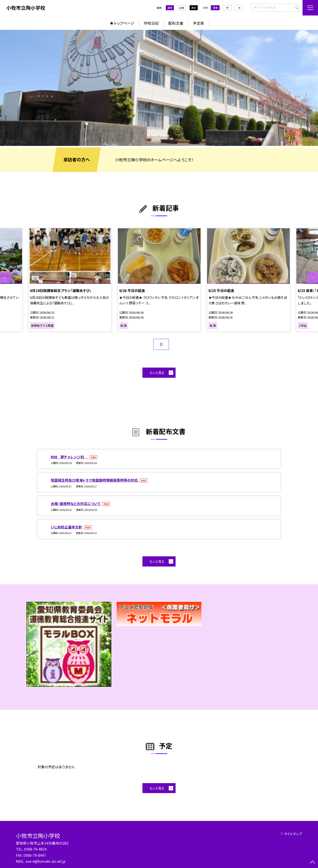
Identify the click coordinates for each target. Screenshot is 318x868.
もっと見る (157, 373)
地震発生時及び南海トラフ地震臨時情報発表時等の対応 (95, 480)
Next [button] (312, 278)
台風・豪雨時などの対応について (76, 504)
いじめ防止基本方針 (67, 527)
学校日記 (151, 23)
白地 (182, 8)
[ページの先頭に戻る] (312, 862)
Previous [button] (6, 278)
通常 (170, 8)
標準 (215, 8)
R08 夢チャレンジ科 (70, 457)
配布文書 (176, 23)
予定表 (198, 23)
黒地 (194, 8)
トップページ (124, 23)
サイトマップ (293, 834)
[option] (159, 88)
